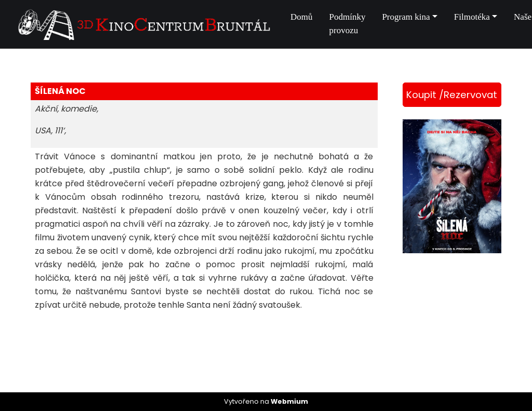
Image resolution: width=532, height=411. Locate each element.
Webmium (289, 401)
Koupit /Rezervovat (452, 95)
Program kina (406, 17)
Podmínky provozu (348, 24)
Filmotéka (472, 17)
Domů (302, 17)
